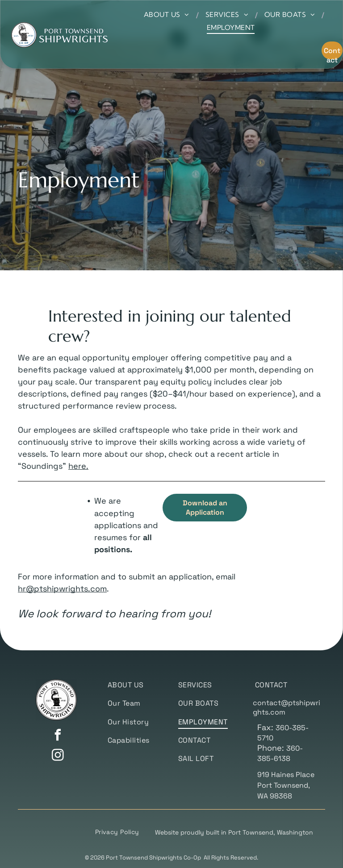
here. (78, 466)
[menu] (323, 27)
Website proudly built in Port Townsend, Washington (234, 832)
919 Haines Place (286, 775)
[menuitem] (168, 14)
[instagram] (58, 756)
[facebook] (58, 736)
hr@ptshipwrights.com (62, 589)
